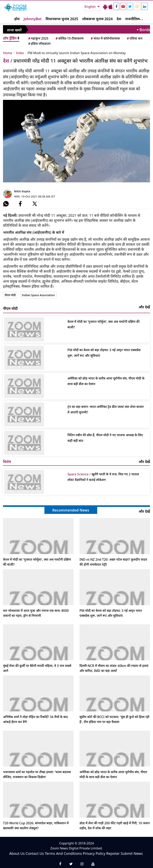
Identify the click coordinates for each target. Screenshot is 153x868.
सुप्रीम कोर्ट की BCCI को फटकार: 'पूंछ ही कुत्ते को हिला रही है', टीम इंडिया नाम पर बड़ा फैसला (114, 719)
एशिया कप (134, 38)
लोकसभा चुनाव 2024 (98, 19)
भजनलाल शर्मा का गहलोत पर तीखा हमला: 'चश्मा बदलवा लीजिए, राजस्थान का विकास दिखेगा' (37, 774)
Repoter (113, 853)
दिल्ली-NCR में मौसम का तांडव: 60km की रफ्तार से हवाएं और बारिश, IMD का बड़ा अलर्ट (114, 668)
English (91, 7)
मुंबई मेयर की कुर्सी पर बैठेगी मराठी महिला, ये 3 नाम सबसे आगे (37, 668)
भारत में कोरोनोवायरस (105, 38)
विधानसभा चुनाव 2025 (62, 19)
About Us (17, 853)
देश (119, 19)
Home (8, 53)
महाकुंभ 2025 (38, 38)
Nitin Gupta (22, 191)
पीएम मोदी (10, 295)
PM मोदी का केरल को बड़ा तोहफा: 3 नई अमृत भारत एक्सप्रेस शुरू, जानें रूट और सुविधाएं (104, 353)
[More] (140, 19)
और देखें (144, 307)
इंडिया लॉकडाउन (39, 44)
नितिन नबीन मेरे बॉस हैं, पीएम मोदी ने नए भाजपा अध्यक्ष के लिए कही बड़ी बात (105, 438)
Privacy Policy (94, 853)
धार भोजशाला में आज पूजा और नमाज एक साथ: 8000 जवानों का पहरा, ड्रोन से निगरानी (36, 613)
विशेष (7, 462)
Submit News (132, 853)
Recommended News (71, 510)
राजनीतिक (133, 19)
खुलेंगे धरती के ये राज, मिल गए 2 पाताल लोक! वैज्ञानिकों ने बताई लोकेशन (103, 477)
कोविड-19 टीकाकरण (69, 38)
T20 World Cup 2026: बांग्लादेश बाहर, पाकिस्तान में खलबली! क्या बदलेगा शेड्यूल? (36, 826)
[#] (6, 204)
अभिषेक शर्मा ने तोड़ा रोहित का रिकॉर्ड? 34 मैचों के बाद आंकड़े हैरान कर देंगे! (35, 719)
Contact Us (35, 853)
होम (17, 19)
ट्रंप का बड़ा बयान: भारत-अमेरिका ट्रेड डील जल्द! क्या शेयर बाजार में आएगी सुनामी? (106, 409)
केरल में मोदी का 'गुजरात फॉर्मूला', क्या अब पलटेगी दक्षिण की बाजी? (104, 324)
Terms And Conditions (63, 853)
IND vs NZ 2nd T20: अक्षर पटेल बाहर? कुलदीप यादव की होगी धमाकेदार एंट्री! (113, 562)
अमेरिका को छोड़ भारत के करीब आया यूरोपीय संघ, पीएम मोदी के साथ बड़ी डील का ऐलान (106, 381)
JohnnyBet (33, 19)
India (20, 53)
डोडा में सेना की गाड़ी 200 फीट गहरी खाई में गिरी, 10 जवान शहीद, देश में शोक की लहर (115, 826)
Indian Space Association (38, 295)
